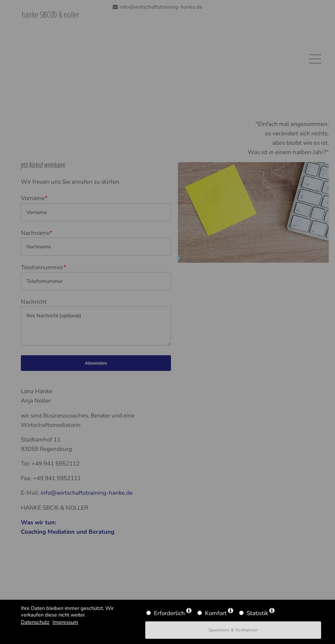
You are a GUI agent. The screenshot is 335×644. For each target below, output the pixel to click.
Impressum (65, 622)
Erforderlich (169, 613)
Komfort (216, 613)
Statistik (257, 613)
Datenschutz (35, 622)
